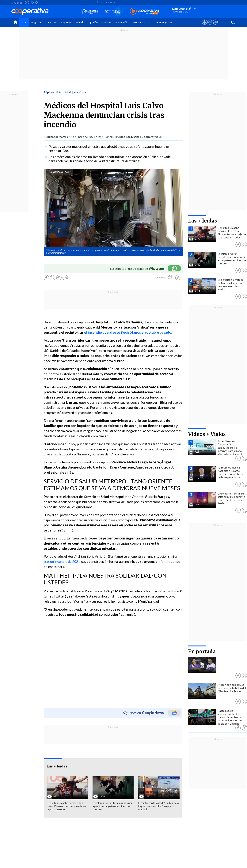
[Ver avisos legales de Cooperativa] (205, 26)
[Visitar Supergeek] (215, 26)
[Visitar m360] (210, 26)
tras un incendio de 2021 (62, 561)
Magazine (36, 22)
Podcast (106, 22)
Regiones (67, 22)
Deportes (52, 22)
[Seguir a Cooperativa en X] (32, 2)
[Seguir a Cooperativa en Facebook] (27, 2)
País (24, 22)
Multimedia (122, 22)
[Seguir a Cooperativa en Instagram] (36, 2)
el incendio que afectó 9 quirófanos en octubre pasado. (128, 332)
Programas (139, 22)
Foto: (49, 172)
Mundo (80, 22)
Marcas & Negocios (161, 22)
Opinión (93, 22)
